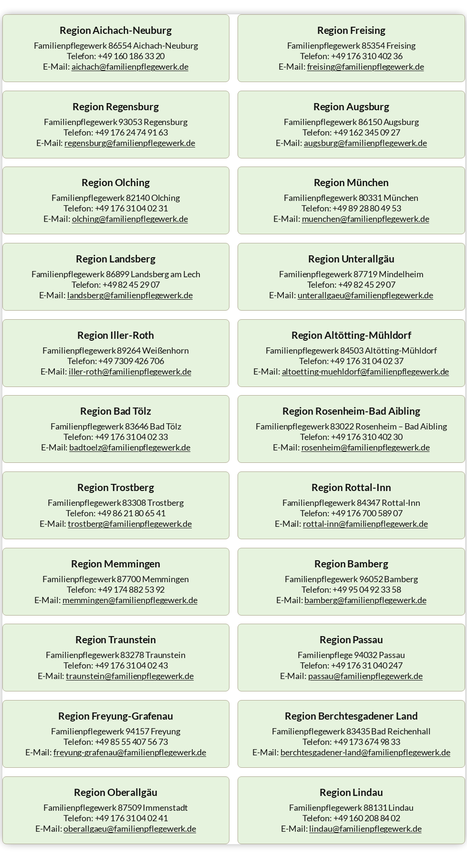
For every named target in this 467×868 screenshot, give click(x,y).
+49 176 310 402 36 (367, 56)
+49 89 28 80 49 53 (367, 208)
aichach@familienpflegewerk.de (130, 67)
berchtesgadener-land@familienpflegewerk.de (365, 752)
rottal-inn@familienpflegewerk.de (365, 524)
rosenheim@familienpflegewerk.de (366, 447)
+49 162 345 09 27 (367, 132)
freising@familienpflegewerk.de (366, 67)
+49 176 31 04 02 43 (131, 665)
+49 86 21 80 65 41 (131, 513)
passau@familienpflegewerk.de (365, 676)
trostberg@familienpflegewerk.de (130, 524)
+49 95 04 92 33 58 (367, 590)
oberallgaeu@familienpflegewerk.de (130, 829)
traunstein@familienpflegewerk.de (130, 676)
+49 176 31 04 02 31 (131, 208)
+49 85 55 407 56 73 (131, 742)
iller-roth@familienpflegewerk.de (130, 371)
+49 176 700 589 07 (367, 513)
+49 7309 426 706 (131, 361)
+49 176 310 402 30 (367, 437)
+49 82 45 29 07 (131, 285)
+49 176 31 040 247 (367, 665)
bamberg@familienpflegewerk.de (365, 600)
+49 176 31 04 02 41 (131, 818)
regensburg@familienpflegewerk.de (130, 143)
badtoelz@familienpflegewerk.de (130, 447)
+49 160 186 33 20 (131, 56)
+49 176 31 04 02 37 (367, 361)
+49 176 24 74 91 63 (131, 132)
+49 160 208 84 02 (367, 818)
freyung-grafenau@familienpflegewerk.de (130, 752)
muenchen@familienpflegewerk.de (366, 219)
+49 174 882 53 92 (131, 590)
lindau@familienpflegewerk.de (365, 829)
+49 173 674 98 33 (367, 742)
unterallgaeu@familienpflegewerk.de (366, 295)
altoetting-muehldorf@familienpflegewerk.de (366, 371)
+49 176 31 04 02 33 (131, 437)
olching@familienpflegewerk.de (130, 219)
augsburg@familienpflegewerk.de (365, 143)
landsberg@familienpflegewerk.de (130, 295)
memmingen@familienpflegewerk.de (130, 600)
